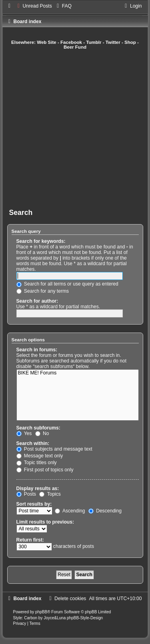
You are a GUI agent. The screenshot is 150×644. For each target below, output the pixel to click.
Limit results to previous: (45, 522)
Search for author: (37, 301)
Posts (26, 494)
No (42, 433)
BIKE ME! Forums (78, 373)
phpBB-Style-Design (85, 618)
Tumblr (94, 42)
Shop (130, 42)
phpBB (41, 612)
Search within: (33, 443)
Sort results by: (34, 504)
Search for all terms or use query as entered (67, 284)
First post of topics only (45, 470)
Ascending (70, 511)
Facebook (71, 42)
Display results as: (38, 488)
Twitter (113, 42)
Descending (105, 511)
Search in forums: (37, 350)
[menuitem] (34, 6)
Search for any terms (43, 291)
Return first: (30, 540)
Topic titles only (37, 463)
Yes (24, 433)
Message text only (40, 456)
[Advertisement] (75, 129)
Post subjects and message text (54, 449)
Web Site (47, 42)
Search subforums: (38, 428)
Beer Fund (75, 47)
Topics (50, 494)
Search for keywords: (41, 241)
